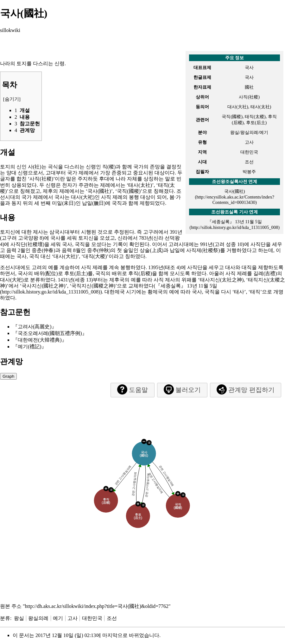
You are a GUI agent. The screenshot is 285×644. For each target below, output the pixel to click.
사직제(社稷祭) (203, 250)
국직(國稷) (129, 191)
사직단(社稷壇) (27, 244)
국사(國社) (235, 191)
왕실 (19, 618)
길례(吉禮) (265, 273)
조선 (112, 618)
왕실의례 (38, 618)
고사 (73, 618)
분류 (5, 618)
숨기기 (12, 99)
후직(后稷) (140, 273)
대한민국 (92, 618)
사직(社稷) (41, 179)
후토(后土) (76, 273)
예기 (58, 618)
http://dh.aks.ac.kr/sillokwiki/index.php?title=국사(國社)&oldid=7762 (97, 606)
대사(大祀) (83, 197)
